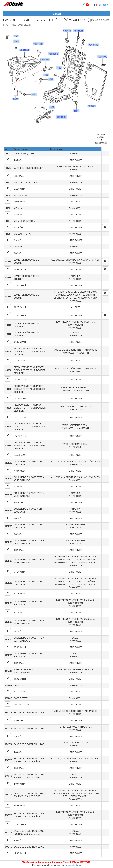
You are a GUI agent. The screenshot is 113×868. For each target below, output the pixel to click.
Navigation (56, 14)
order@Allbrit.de (72, 865)
